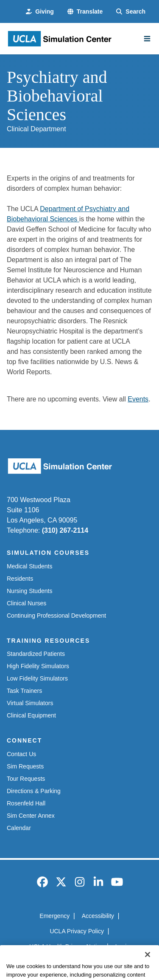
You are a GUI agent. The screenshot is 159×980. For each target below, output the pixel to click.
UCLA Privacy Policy (77, 931)
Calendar (19, 828)
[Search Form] (131, 12)
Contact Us (21, 754)
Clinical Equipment (31, 715)
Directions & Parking (34, 791)
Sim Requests (25, 766)
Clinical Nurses (26, 603)
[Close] (148, 966)
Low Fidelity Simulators (37, 678)
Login (123, 946)
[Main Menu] (147, 39)
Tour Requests (26, 779)
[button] (85, 12)
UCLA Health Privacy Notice (66, 946)
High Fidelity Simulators (38, 666)
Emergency (54, 916)
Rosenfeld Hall (26, 803)
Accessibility (98, 916)
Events (138, 399)
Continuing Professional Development (56, 616)
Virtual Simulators (30, 703)
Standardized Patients (36, 654)
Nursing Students (29, 591)
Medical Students (29, 566)
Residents (20, 579)
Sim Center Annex (31, 816)
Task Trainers (24, 691)
